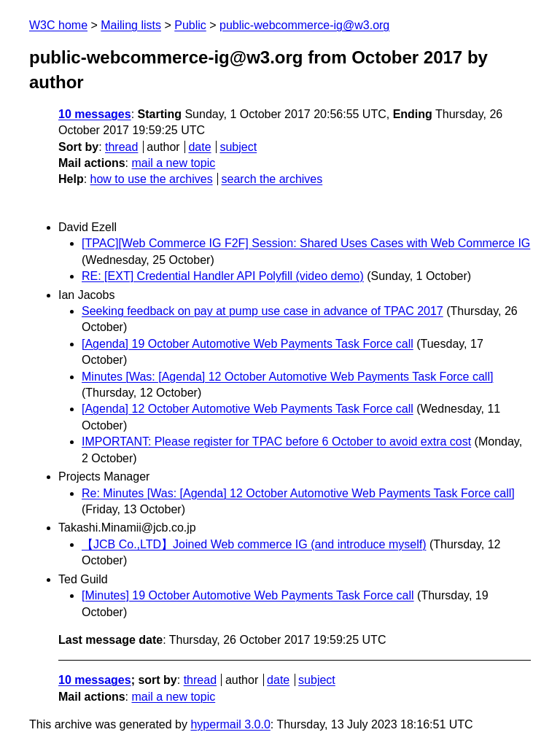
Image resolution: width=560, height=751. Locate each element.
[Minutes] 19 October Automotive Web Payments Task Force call (248, 595)
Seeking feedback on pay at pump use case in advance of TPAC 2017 (262, 311)
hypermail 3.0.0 (230, 724)
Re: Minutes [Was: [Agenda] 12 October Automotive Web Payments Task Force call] (298, 493)
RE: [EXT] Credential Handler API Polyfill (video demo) (223, 276)
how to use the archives (152, 179)
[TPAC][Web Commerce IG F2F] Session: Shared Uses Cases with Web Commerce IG (306, 243)
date (199, 147)
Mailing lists (131, 25)
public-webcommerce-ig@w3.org (304, 25)
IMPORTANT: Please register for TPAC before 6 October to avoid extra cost (276, 441)
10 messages (95, 114)
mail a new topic (173, 163)
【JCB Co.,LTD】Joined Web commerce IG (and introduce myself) (254, 544)
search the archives (272, 179)
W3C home (58, 25)
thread (121, 147)
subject (238, 147)
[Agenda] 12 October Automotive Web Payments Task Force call (248, 409)
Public (190, 25)
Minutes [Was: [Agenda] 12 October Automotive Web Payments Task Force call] (287, 377)
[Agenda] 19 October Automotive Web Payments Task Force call (248, 344)
